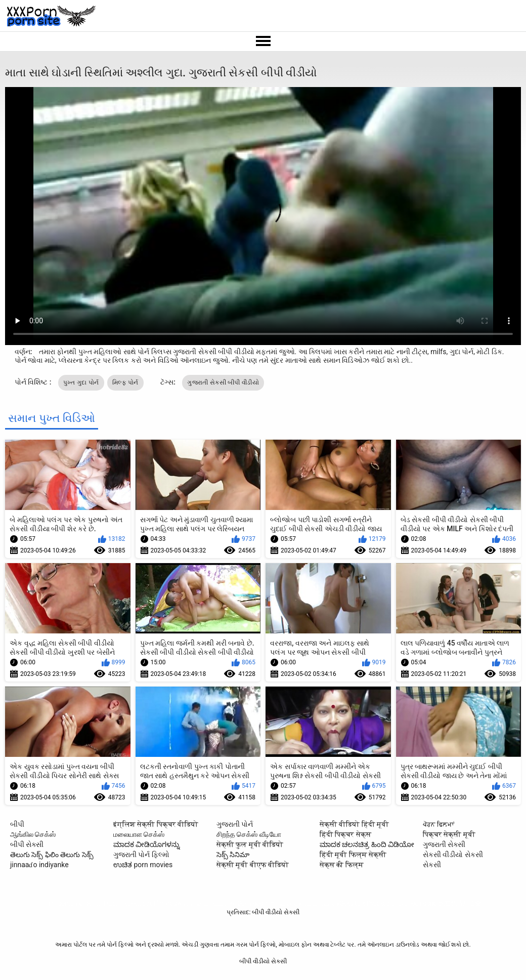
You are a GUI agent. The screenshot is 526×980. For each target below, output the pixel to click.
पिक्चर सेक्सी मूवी (449, 834)
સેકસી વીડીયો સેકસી (453, 855)
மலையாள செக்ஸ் (139, 834)
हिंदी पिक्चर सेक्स (345, 834)
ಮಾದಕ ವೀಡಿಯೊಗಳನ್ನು (146, 844)
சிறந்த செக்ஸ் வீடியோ (249, 834)
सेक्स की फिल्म (342, 865)
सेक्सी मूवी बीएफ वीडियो (253, 865)
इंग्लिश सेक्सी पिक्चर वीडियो (156, 824)
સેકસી (432, 865)
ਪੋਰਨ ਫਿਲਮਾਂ (439, 824)
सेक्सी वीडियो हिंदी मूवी (354, 824)
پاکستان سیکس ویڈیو (205, 903)
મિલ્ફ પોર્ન (125, 382)
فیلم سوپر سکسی (321, 903)
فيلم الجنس (289, 903)
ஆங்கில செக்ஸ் (33, 834)
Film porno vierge (68, 903)
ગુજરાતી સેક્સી (444, 844)
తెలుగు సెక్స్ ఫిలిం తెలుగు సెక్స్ (52, 855)
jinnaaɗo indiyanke (39, 865)
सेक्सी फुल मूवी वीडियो (250, 844)
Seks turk (353, 903)
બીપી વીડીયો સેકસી (117, 903)
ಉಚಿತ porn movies (143, 865)
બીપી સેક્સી (27, 844)
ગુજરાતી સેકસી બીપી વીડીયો (223, 382)
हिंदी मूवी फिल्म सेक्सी (353, 855)
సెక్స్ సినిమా (233, 855)
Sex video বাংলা (256, 903)
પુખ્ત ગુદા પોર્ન (81, 382)
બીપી (17, 824)
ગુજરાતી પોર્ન (235, 824)
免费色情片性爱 (460, 903)
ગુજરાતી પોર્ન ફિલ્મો (141, 855)
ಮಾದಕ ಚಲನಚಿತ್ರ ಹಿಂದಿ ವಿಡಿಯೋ (367, 844)
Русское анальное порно (402, 903)
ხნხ (232, 903)
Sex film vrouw (162, 903)
